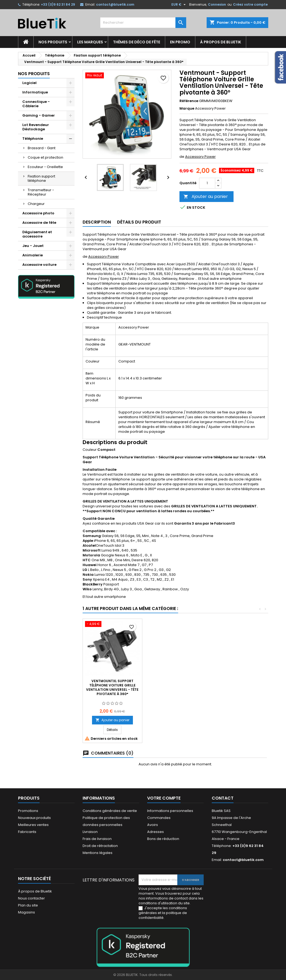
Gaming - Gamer (39, 115)
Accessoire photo (38, 213)
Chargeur (36, 204)
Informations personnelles (170, 811)
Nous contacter (31, 898)
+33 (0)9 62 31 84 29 (58, 4)
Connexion (217, 4)
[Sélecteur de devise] (179, 5)
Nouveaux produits (34, 818)
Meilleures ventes (33, 825)
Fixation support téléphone (41, 178)
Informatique (35, 92)
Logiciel (29, 83)
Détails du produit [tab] (139, 222)
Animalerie (33, 255)
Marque (187, 109)
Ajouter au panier (206, 196)
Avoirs (153, 825)
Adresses (156, 832)
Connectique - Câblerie (36, 104)
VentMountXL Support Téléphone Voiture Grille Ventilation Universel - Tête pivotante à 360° (112, 687)
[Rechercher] (143, 23)
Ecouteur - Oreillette (45, 167)
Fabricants (27, 832)
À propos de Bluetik (221, 42)
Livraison (90, 832)
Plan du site (28, 905)
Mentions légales (98, 853)
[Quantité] (207, 183)
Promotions (28, 811)
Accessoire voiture (39, 265)
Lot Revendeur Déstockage (36, 127)
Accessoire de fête (39, 223)
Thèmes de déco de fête (137, 42)
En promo (180, 42)
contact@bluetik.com (115, 4)
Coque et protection (45, 157)
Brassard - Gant (42, 148)
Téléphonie (33, 139)
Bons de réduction (163, 839)
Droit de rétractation (100, 846)
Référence (189, 101)
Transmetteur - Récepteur (41, 192)
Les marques (90, 42)
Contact (223, 798)
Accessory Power (200, 157)
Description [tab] (97, 222)
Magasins (27, 912)
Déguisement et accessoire (37, 234)
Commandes (159, 818)
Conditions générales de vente (110, 811)
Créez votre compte (250, 4)
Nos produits (53, 42)
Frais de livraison (97, 839)
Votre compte (164, 798)
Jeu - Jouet (33, 246)
